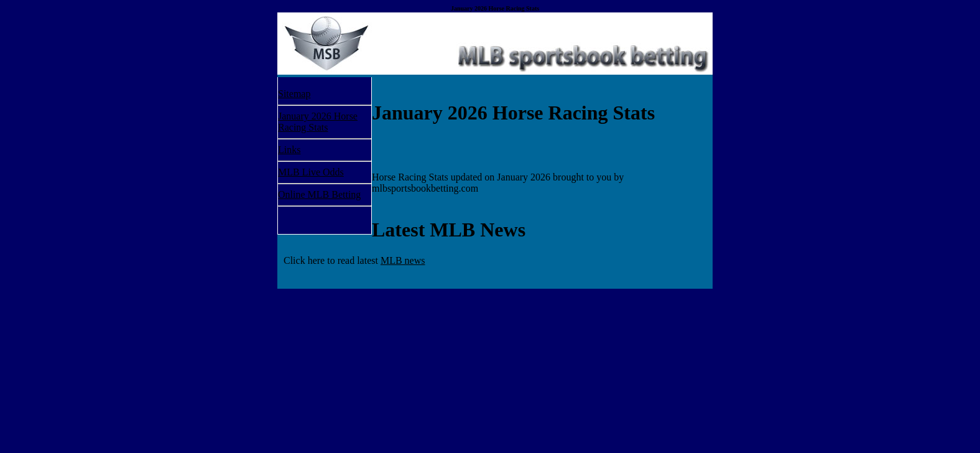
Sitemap (294, 94)
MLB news (403, 260)
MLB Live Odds (311, 172)
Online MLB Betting (319, 194)
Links (289, 150)
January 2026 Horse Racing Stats (318, 122)
